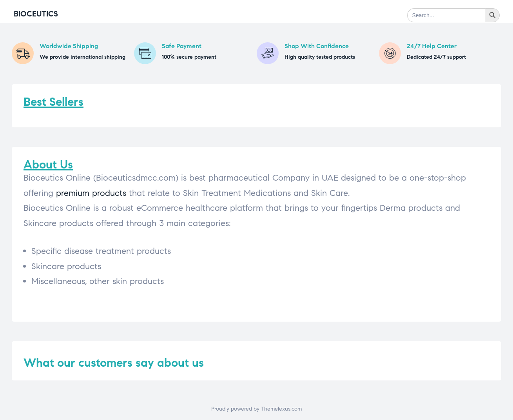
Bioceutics (36, 14)
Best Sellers (53, 102)
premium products (91, 193)
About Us (48, 164)
